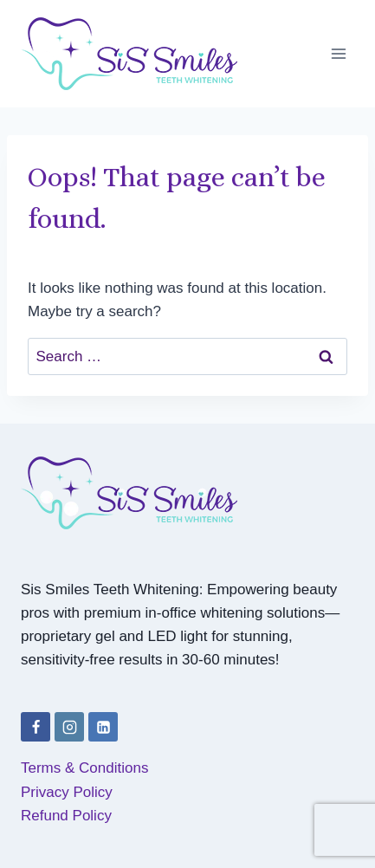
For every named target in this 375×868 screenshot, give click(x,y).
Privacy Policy (67, 792)
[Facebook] (36, 727)
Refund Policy (66, 816)
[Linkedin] (103, 727)
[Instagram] (69, 727)
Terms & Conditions (84, 768)
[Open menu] (338, 53)
